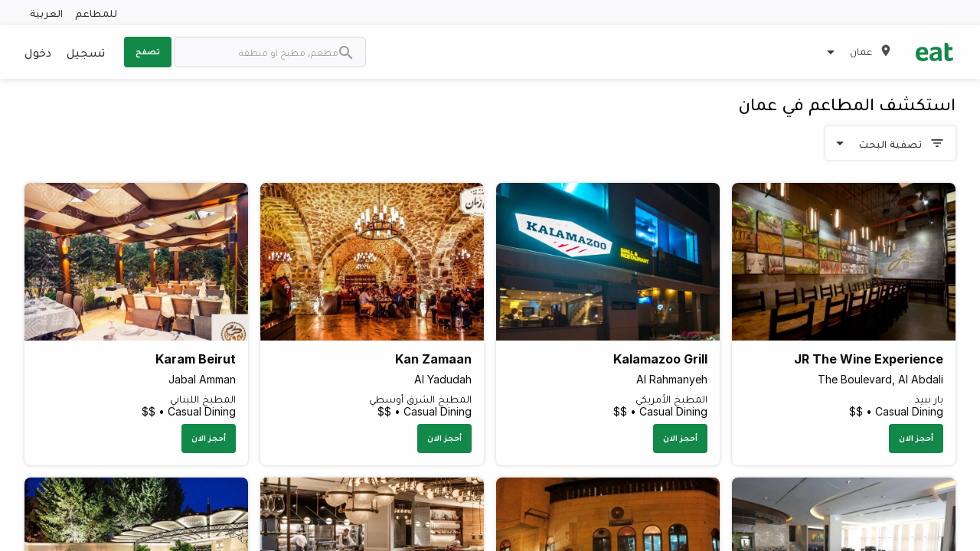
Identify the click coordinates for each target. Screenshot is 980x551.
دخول (38, 52)
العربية (46, 13)
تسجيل (86, 52)
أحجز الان (916, 438)
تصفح (148, 51)
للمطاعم (96, 13)
